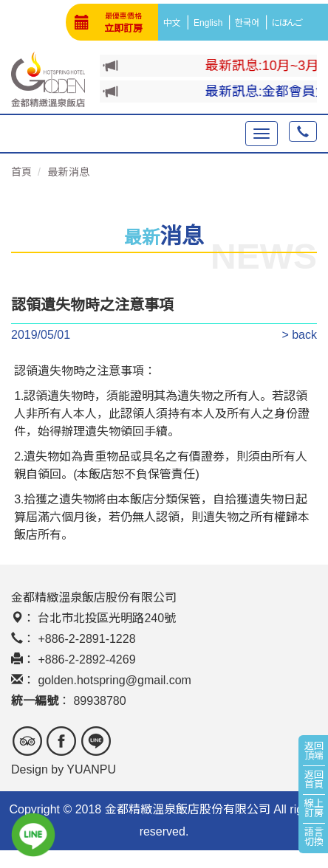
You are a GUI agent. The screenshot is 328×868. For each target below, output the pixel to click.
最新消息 (69, 172)
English (210, 23)
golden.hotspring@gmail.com (114, 680)
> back (299, 335)
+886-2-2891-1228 (86, 639)
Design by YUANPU (64, 769)
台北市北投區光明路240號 (107, 618)
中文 (174, 23)
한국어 (249, 23)
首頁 (21, 172)
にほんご (289, 23)
